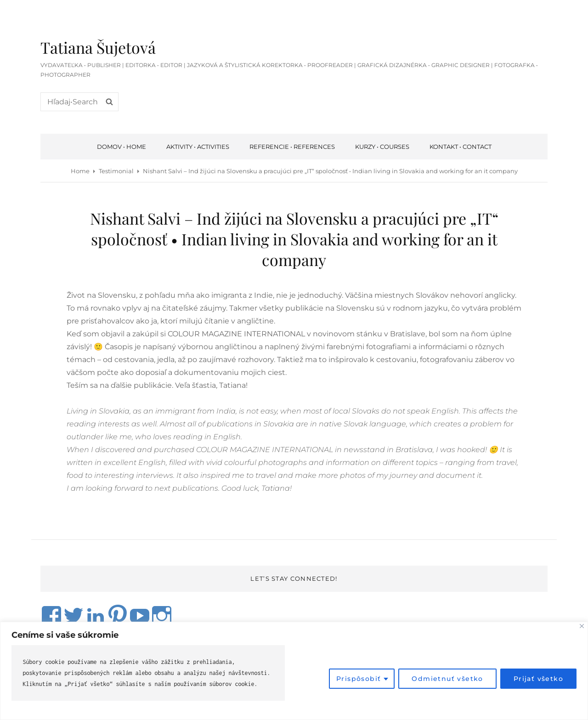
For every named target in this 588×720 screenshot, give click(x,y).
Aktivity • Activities (198, 147)
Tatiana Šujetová (98, 47)
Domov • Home (122, 147)
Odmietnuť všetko (447, 679)
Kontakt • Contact (461, 147)
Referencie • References (292, 147)
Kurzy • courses (382, 147)
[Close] (582, 626)
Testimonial (116, 171)
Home (80, 171)
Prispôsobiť (359, 679)
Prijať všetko (538, 679)
